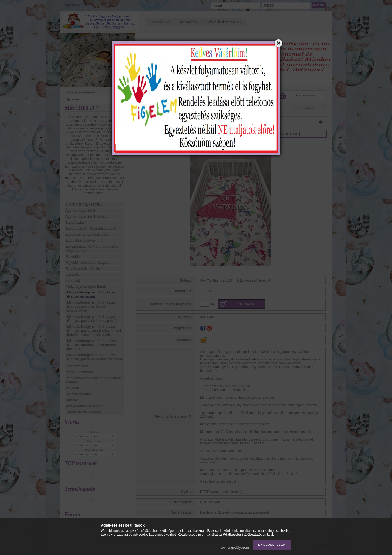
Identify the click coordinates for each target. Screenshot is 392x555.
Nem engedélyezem (234, 548)
